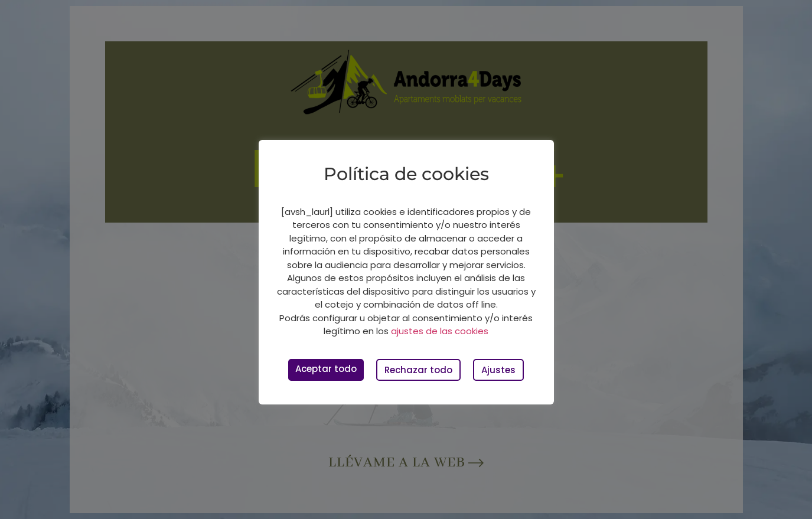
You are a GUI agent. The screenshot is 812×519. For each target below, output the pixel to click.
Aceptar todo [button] (326, 369)
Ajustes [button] (498, 370)
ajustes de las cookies (440, 331)
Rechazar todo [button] (418, 370)
